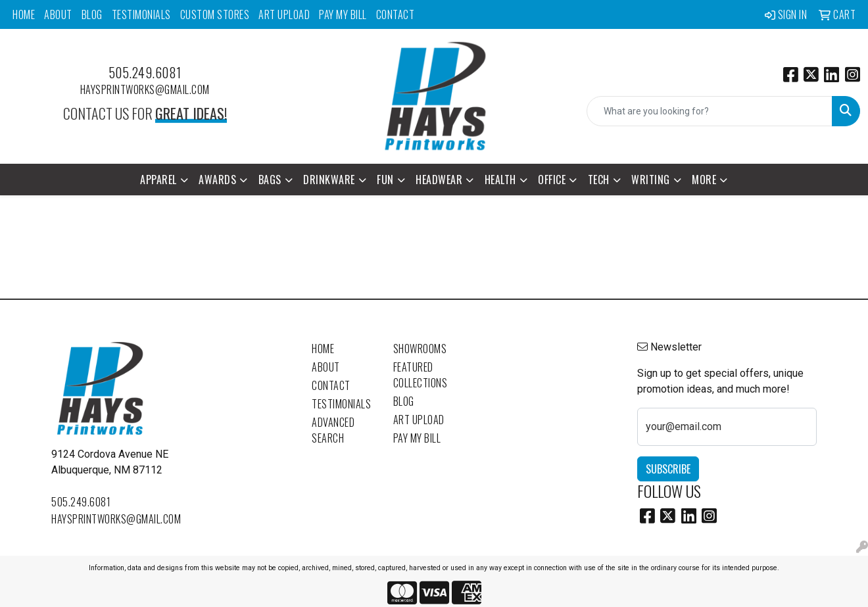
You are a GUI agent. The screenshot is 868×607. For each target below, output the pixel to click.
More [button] (704, 180)
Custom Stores (215, 14)
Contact (396, 14)
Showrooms (420, 349)
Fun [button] (385, 180)
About (58, 14)
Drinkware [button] (329, 180)
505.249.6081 (145, 72)
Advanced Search (333, 430)
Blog (92, 14)
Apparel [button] (158, 180)
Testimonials (141, 14)
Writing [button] (651, 180)
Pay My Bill (343, 14)
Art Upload (284, 14)
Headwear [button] (439, 180)
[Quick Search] (710, 111)
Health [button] (500, 180)
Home (24, 14)
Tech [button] (599, 180)
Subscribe (668, 469)
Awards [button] (217, 180)
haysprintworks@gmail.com (145, 89)
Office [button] (552, 180)
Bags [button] (270, 180)
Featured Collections (421, 375)
